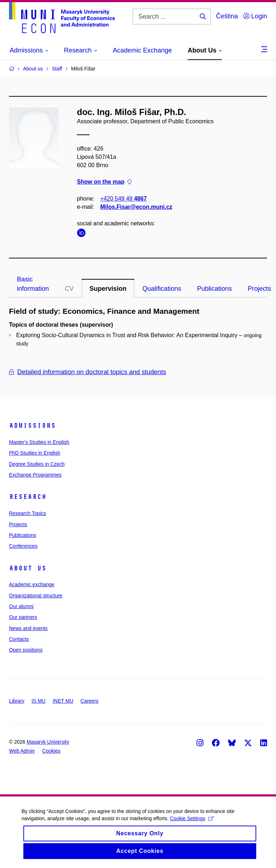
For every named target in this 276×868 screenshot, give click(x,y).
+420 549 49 (123, 199)
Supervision (108, 289)
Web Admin (22, 751)
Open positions (26, 650)
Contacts (19, 639)
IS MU (39, 701)
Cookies (51, 751)
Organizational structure (36, 596)
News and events (28, 628)
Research (28, 497)
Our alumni (21, 606)
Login (255, 16)
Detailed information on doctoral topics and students (88, 372)
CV (69, 289)
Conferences (23, 546)
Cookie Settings (192, 823)
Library (17, 701)
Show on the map (104, 182)
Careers (89, 701)
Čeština (227, 16)
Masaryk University (48, 742)
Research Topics (27, 513)
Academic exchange (32, 584)
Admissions (32, 426)
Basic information (33, 284)
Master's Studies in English (39, 442)
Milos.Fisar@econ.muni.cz (136, 207)
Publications (214, 289)
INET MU (63, 701)
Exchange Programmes (35, 475)
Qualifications (162, 289)
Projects (18, 524)
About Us (28, 568)
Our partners (23, 617)
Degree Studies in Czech (37, 464)
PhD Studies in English (34, 453)
